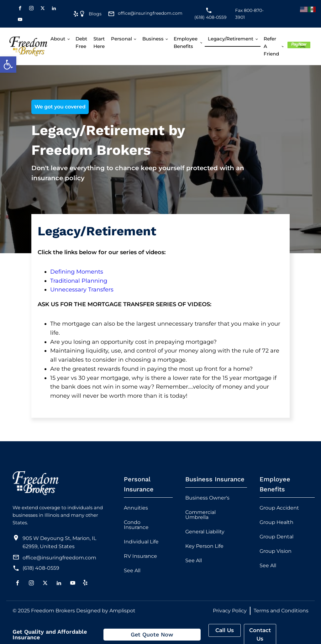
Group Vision (276, 551)
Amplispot (122, 611)
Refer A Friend (271, 46)
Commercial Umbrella (200, 515)
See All (132, 571)
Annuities (136, 508)
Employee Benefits (186, 42)
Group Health (276, 522)
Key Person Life (204, 546)
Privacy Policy (230, 611)
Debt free (81, 42)
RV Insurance (140, 556)
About (58, 39)
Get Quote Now (152, 634)
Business (153, 39)
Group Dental (276, 537)
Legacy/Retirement (231, 39)
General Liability (205, 532)
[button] (8, 65)
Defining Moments (77, 272)
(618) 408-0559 (41, 568)
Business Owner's (207, 498)
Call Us (225, 630)
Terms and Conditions (281, 611)
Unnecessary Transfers (82, 290)
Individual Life (141, 542)
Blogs (95, 14)
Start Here (99, 42)
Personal (121, 39)
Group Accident (279, 508)
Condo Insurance (136, 525)
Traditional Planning (79, 281)
